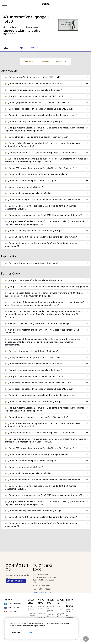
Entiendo (16, 633)
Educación (31, 616)
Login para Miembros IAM (60, 615)
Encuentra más (32, 633)
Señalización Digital (41, 608)
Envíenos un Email (16, 581)
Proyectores (41, 614)
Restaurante (31, 610)
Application (28, 61)
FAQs (58, 607)
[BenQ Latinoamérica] (13, 604)
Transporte (31, 613)
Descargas (60, 610)
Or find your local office (42, 592)
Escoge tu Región (70, 611)
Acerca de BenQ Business (70, 616)
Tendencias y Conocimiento (51, 609)
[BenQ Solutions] (13, 608)
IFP (38, 611)
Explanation (45, 61)
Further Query (62, 61)
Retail (30, 607)
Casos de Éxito (50, 615)
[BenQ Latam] (13, 612)
